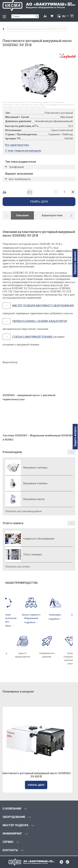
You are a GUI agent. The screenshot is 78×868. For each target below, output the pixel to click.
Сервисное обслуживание (39, 539)
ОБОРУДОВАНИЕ (14, 817)
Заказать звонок (75, 263)
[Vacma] (39, 5)
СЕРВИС (8, 842)
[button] (71, 216)
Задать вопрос (75, 437)
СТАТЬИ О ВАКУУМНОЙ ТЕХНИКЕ (32, 337)
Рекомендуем (12, 452)
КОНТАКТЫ (10, 850)
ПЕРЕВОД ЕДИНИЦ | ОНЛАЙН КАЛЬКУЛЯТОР (40, 321)
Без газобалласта (20, 179)
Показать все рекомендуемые (24, 511)
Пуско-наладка (33, 554)
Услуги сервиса (13, 523)
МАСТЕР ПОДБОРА (16, 825)
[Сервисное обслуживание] (13, 539)
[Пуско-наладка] (13, 554)
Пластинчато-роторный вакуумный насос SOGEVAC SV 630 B (39, 775)
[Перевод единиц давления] (59, 16)
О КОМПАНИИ (12, 809)
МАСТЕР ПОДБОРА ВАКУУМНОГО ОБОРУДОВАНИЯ (43, 306)
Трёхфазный (16, 167)
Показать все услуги (18, 567)
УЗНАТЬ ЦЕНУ (39, 785)
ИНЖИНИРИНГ (12, 834)
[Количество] (64, 192)
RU (64, 16)
